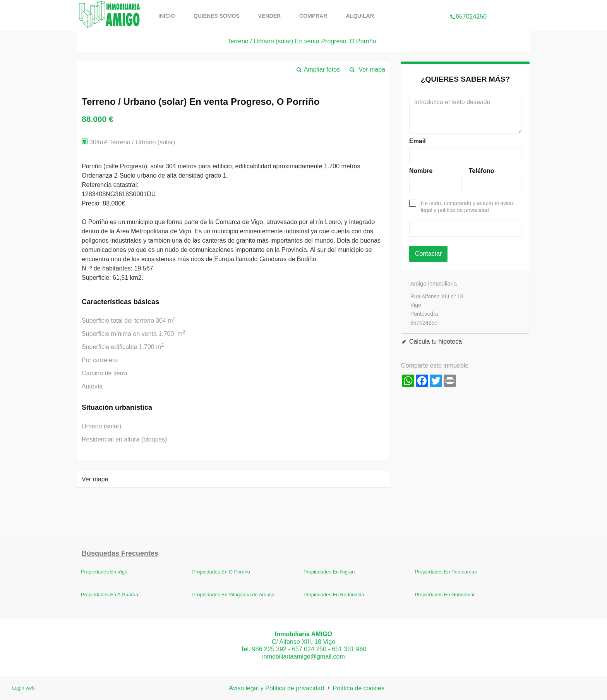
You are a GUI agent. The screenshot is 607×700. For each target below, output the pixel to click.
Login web (23, 688)
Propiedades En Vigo (104, 572)
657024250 (468, 5)
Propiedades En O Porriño (221, 572)
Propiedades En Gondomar (445, 595)
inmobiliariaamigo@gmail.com (303, 656)
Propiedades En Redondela (334, 595)
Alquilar (360, 16)
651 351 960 (349, 649)
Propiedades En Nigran (329, 572)
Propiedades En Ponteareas (446, 572)
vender (269, 16)
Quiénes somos (217, 16)
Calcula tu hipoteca (436, 341)
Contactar (428, 254)
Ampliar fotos (322, 69)
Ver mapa (372, 69)
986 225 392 (269, 649)
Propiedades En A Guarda (110, 595)
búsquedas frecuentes (120, 553)
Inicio (167, 16)
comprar (313, 16)
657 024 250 (309, 649)
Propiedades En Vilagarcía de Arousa (233, 595)
